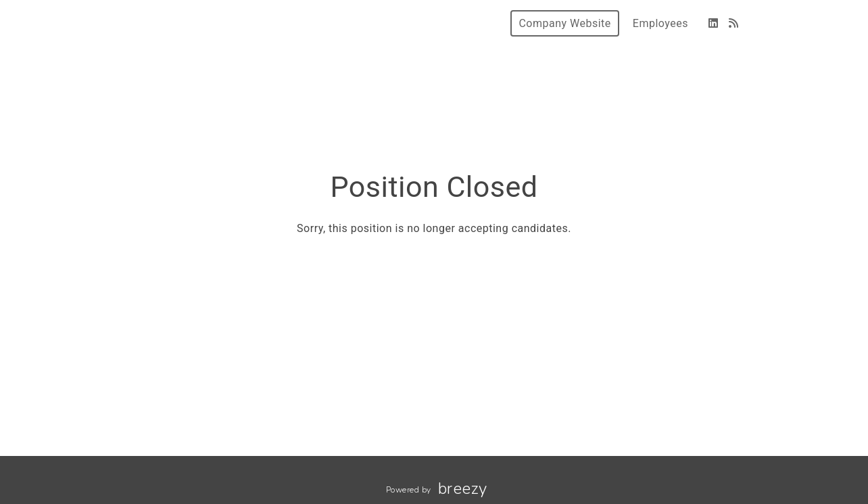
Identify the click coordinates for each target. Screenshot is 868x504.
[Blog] (734, 23)
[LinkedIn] (714, 23)
